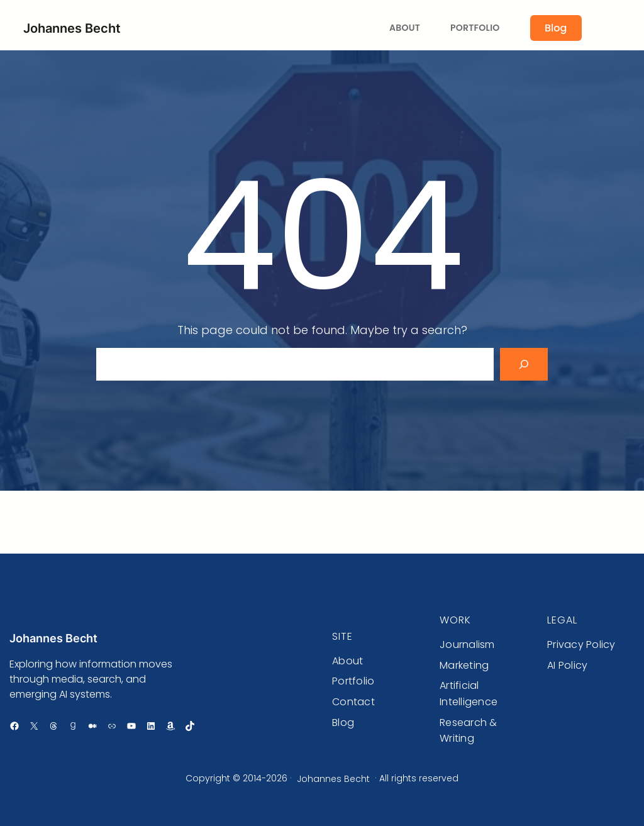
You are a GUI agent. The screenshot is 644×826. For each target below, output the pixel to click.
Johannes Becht (72, 28)
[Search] (524, 364)
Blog (556, 28)
